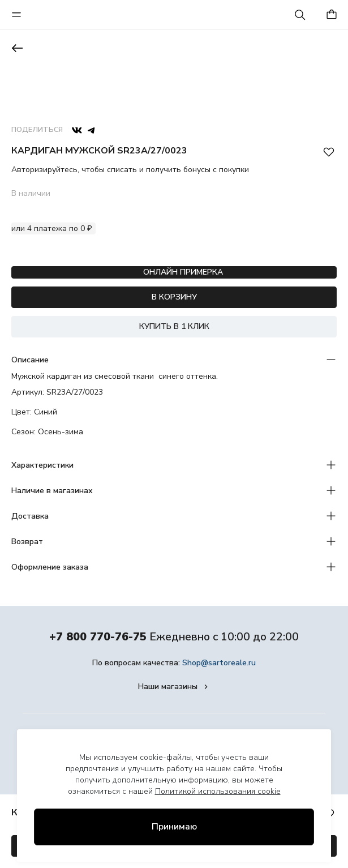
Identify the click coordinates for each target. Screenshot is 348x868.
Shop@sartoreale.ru (219, 663)
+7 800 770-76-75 (98, 637)
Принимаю (174, 827)
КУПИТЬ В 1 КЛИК (174, 326)
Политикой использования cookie (218, 791)
